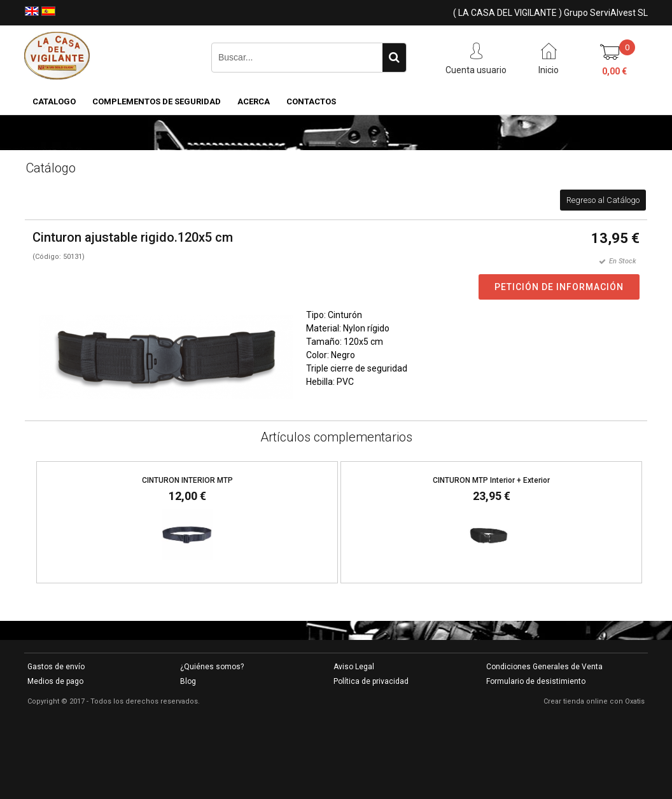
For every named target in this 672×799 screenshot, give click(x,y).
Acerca (254, 101)
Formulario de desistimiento (536, 681)
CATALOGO (54, 101)
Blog (188, 681)
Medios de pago (55, 681)
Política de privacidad (371, 681)
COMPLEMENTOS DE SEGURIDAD (157, 101)
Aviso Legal (354, 667)
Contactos (311, 101)
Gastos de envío (56, 667)
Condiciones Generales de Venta (544, 667)
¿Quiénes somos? (212, 667)
